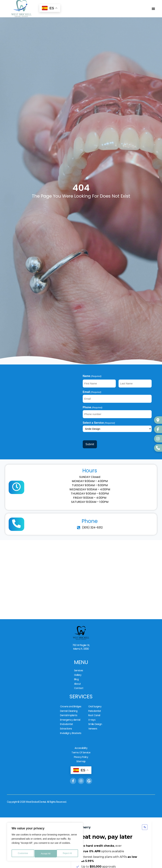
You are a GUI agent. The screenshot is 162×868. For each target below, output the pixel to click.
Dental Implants (69, 705)
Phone (93, 406)
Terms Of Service (81, 738)
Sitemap (81, 745)
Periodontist (95, 702)
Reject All (45, 854)
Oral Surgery (95, 698)
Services (79, 666)
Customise (23, 854)
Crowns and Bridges (71, 698)
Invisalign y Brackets (71, 720)
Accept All (68, 854)
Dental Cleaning (69, 702)
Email (92, 391)
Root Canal (94, 705)
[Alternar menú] (153, 9)
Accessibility (81, 734)
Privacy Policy (81, 741)
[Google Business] (158, 421)
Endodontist (66, 713)
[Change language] (145, 811)
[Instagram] (158, 438)
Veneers (93, 716)
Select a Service (99, 420)
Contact (79, 681)
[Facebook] (158, 430)
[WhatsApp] (158, 447)
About (77, 677)
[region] (45, 843)
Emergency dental (70, 709)
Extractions (66, 716)
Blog (76, 673)
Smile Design (95, 713)
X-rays (92, 709)
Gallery (78, 670)
